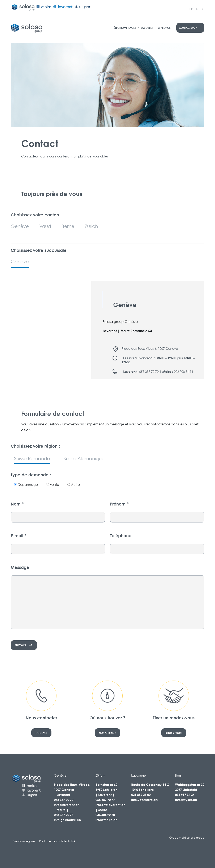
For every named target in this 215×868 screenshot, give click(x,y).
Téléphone (121, 536)
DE (202, 9)
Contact (41, 733)
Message (20, 567)
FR (191, 9)
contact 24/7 (188, 28)
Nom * (17, 504)
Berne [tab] (68, 226)
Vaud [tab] (45, 226)
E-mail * (19, 536)
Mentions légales (24, 841)
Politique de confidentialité (57, 841)
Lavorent (147, 28)
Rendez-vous (174, 733)
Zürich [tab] (91, 226)
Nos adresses (107, 733)
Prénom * (119, 504)
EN (197, 9)
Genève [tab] (20, 226)
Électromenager (125, 28)
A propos (164, 28)
